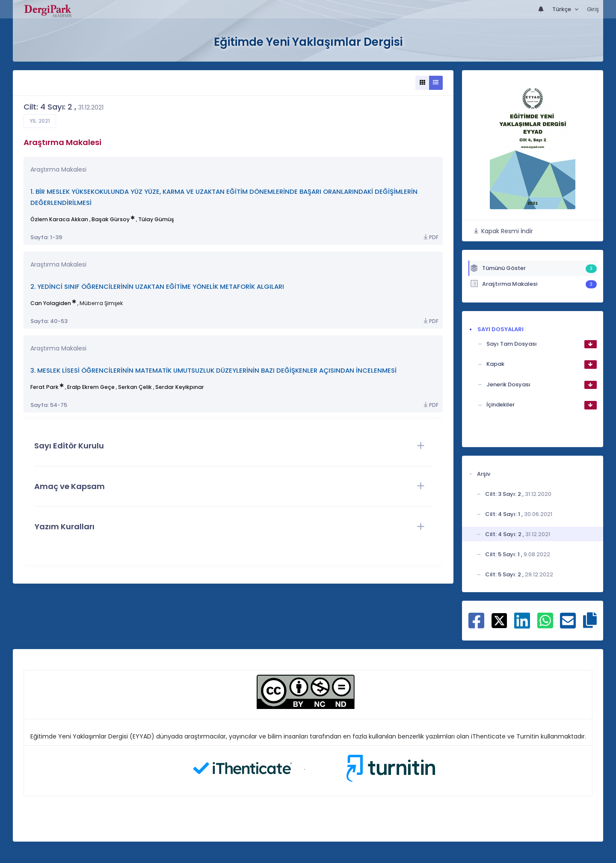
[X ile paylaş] (499, 620)
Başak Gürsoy (111, 219)
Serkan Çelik (135, 387)
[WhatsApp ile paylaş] (545, 625)
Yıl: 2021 (40, 121)
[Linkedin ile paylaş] (522, 625)
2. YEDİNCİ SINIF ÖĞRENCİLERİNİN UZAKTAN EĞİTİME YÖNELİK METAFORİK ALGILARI (157, 286)
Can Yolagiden (51, 303)
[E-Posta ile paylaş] (568, 625)
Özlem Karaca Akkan (59, 219)
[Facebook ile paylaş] (476, 625)
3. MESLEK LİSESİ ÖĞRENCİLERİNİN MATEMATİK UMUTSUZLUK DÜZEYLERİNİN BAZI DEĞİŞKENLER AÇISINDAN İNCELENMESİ (213, 370)
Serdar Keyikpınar (180, 387)
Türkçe (562, 9)
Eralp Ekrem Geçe (91, 387)
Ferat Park (44, 387)
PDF (430, 237)
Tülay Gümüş (156, 219)
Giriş (593, 9)
